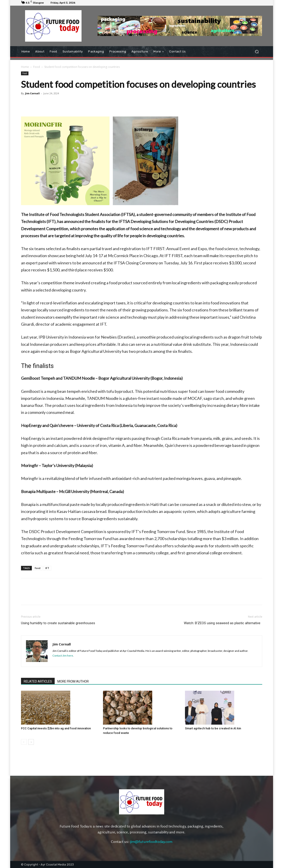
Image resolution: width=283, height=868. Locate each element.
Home (25, 67)
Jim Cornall (32, 93)
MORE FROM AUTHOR (73, 681)
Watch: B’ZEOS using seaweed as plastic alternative (223, 623)
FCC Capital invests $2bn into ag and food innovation (56, 728)
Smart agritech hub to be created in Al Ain (213, 728)
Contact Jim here (63, 656)
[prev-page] (24, 742)
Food (37, 67)
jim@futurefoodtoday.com (151, 842)
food (38, 568)
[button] (257, 51)
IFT (47, 568)
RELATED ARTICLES (38, 681)
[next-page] (31, 742)
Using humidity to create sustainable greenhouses (58, 623)
